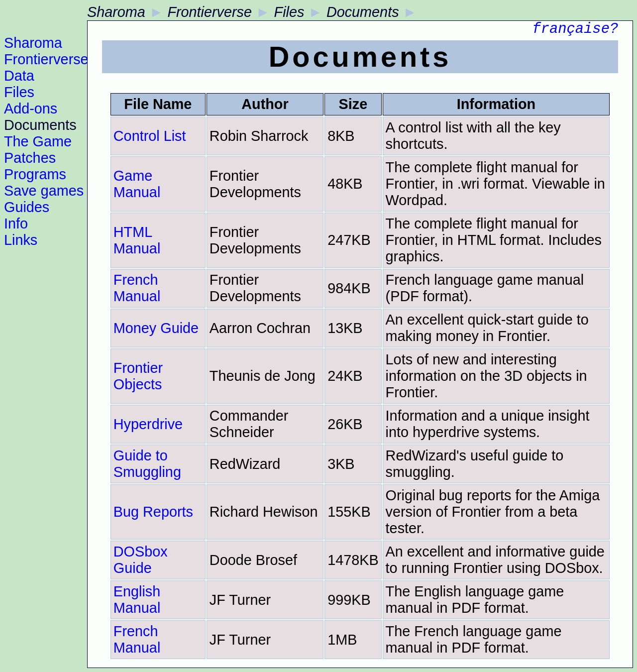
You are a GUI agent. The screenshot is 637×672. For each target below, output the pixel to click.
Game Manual (137, 184)
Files (19, 92)
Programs (35, 174)
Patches (30, 158)
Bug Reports (153, 512)
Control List (150, 136)
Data (19, 76)
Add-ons (31, 109)
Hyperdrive (148, 424)
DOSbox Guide (141, 560)
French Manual (137, 288)
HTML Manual (137, 240)
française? (575, 31)
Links (21, 240)
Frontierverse (46, 59)
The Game (38, 141)
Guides (27, 207)
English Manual (137, 600)
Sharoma (33, 43)
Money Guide (156, 328)
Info (16, 224)
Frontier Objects (138, 376)
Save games (44, 191)
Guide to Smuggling (147, 464)
